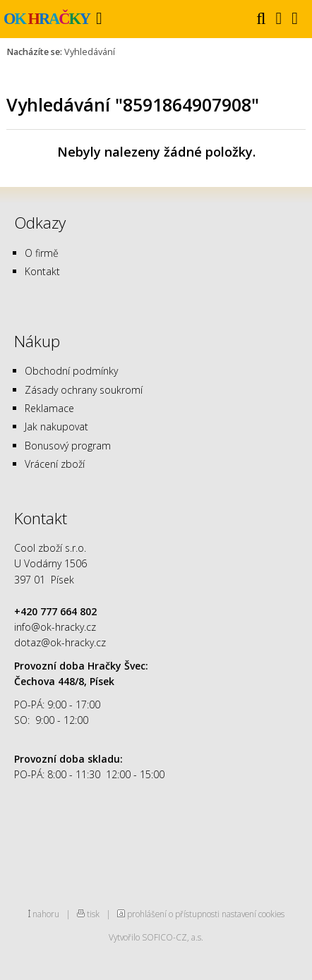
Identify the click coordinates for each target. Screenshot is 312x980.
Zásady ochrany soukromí (84, 390)
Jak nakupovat (56, 427)
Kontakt (42, 271)
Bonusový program (68, 446)
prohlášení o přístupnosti (173, 914)
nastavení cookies (253, 914)
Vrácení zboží (55, 464)
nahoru (46, 914)
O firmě (42, 253)
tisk (93, 914)
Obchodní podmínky (71, 371)
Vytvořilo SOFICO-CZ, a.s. (156, 937)
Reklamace (49, 408)
